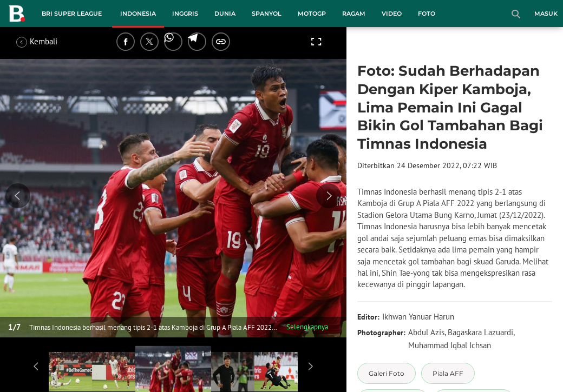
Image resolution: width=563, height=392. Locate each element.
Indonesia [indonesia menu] (138, 14)
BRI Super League (72, 14)
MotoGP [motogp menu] (312, 14)
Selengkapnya (307, 327)
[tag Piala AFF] (448, 373)
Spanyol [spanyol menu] (267, 14)
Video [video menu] (392, 14)
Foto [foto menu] (427, 14)
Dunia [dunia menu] (225, 14)
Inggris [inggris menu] (185, 14)
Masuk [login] (546, 14)
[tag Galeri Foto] (387, 373)
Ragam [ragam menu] (354, 14)
